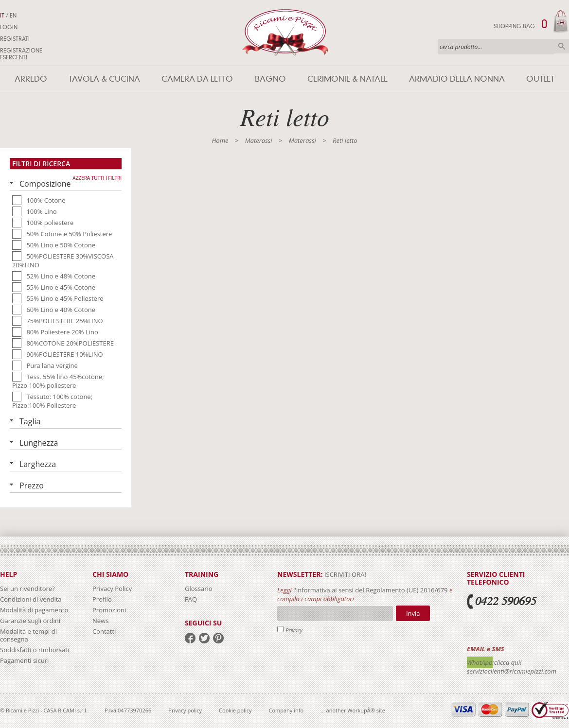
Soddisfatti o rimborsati (35, 650)
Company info (286, 710)
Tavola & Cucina (104, 79)
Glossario (199, 589)
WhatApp (480, 662)
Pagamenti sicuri (24, 660)
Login (9, 27)
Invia (413, 613)
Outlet (540, 79)
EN (13, 16)
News (100, 621)
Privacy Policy (112, 589)
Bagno (270, 79)
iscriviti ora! (345, 574)
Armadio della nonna (457, 79)
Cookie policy (235, 710)
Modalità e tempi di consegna (28, 635)
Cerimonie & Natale (347, 79)
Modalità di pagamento (34, 610)
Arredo (31, 79)
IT (2, 16)
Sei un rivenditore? (27, 589)
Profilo (102, 599)
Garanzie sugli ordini (30, 621)
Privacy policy (185, 710)
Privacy (294, 630)
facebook (190, 638)
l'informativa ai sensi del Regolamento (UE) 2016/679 (371, 590)
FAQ (191, 599)
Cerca (562, 46)
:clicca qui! (507, 662)
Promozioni (109, 610)
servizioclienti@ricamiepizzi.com (512, 671)
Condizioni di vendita (31, 599)
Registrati (15, 39)
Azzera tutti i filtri (97, 178)
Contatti (104, 631)
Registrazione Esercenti (21, 54)
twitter (204, 638)
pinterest (218, 638)
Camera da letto (197, 79)
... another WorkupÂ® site (353, 710)
